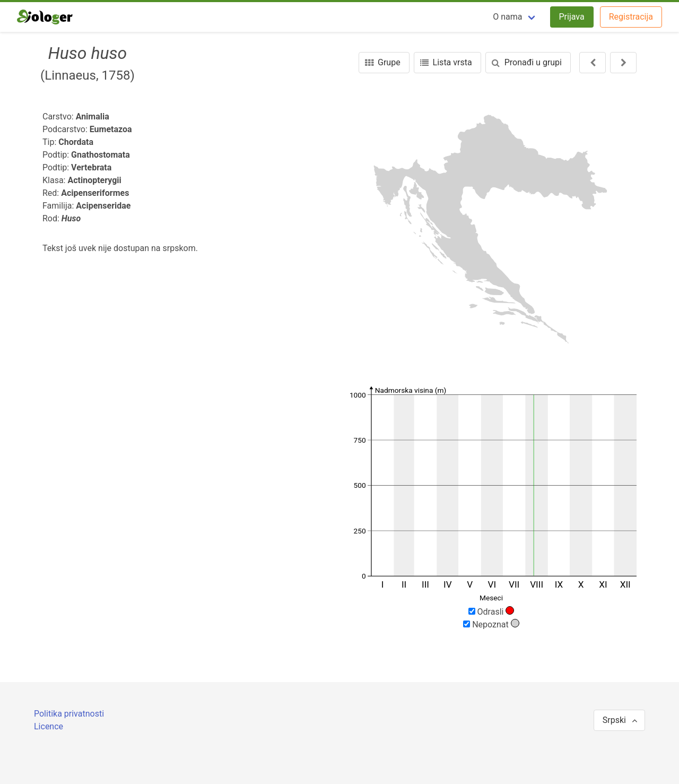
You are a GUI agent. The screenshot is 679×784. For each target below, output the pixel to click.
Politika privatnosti (69, 714)
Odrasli (491, 611)
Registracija (631, 17)
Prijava (572, 17)
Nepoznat (491, 624)
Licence (49, 726)
